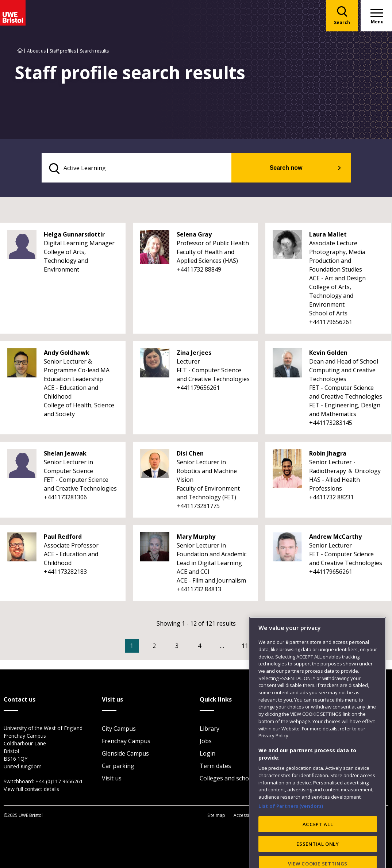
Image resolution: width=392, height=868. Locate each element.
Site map (216, 816)
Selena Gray (194, 236)
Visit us (112, 779)
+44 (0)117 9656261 (59, 782)
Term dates (215, 767)
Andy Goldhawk (67, 354)
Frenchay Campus (126, 742)
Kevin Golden (328, 354)
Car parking (118, 767)
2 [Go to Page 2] (165, 647)
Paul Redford (63, 538)
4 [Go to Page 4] (210, 647)
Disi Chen (190, 455)
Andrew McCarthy (335, 538)
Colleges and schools (228, 779)
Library (210, 730)
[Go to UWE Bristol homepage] (20, 51)
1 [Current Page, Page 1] (143, 647)
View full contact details (31, 790)
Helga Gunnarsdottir (74, 236)
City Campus (119, 730)
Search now (298, 168)
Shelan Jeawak (65, 455)
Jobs (206, 742)
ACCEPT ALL (318, 844)
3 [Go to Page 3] (188, 647)
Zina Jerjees (194, 354)
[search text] (150, 169)
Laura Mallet (328, 236)
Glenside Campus (125, 754)
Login (207, 754)
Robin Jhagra (328, 455)
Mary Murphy (196, 538)
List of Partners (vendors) (291, 826)
